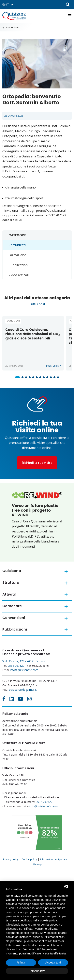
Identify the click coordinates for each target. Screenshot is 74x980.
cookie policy (49, 920)
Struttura (11, 582)
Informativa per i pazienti (54, 859)
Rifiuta (21, 962)
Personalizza (37, 971)
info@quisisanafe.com (24, 670)
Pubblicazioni (18, 265)
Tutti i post (37, 304)
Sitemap (37, 864)
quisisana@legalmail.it (23, 690)
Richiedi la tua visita (37, 463)
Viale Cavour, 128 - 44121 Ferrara (24, 661)
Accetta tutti (53, 962)
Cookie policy (29, 859)
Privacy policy (11, 859)
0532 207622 (16, 666)
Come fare (12, 606)
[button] (17, 377)
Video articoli (19, 275)
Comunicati (13, 27)
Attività (9, 594)
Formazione (17, 255)
